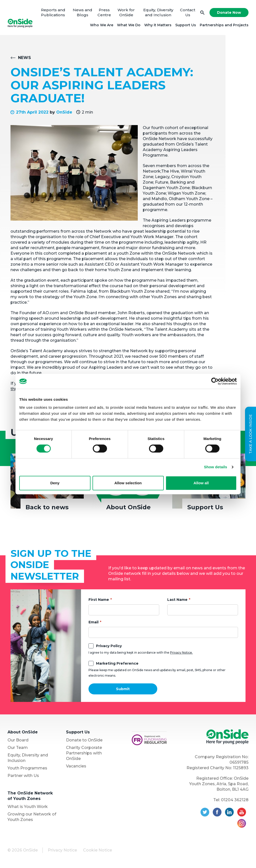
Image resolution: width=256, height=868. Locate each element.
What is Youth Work (28, 807)
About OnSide (128, 507)
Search (202, 13)
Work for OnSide (126, 12)
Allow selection (128, 483)
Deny (55, 483)
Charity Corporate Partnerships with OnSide (84, 753)
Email (93, 622)
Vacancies (76, 766)
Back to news (47, 507)
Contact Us (188, 12)
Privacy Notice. (181, 653)
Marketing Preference (117, 663)
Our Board (18, 740)
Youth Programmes (27, 768)
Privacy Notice (62, 850)
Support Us (186, 25)
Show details (216, 467)
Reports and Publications (53, 12)
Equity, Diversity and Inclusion (158, 12)
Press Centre (104, 12)
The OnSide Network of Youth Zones (30, 796)
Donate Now (229, 13)
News (24, 58)
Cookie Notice (97, 850)
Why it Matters (158, 25)
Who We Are (102, 25)
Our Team (18, 748)
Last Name (177, 600)
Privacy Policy (109, 646)
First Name (99, 600)
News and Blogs (82, 12)
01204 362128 (235, 800)
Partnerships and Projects (224, 25)
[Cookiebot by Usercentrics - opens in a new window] (215, 381)
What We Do (129, 25)
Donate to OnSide (84, 740)
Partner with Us (23, 776)
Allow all (201, 483)
